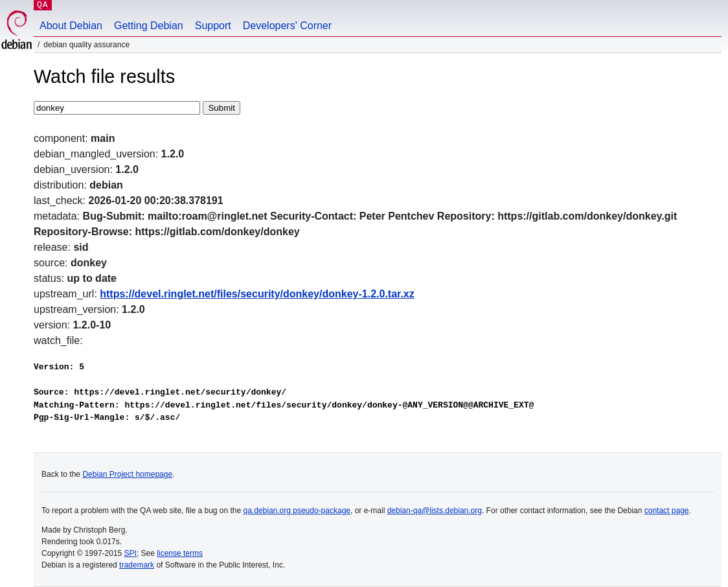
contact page (667, 511)
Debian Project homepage (127, 474)
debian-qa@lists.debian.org (435, 511)
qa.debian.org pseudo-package (297, 511)
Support (213, 26)
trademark (137, 565)
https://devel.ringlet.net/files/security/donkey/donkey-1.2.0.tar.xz (257, 294)
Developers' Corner (287, 26)
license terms (180, 553)
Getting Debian (149, 26)
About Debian (71, 26)
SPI (131, 553)
